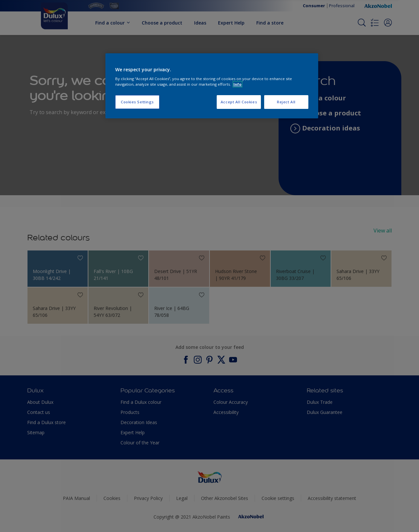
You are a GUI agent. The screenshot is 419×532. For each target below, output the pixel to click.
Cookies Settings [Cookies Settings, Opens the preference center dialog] (137, 102)
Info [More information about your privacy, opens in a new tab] (237, 84)
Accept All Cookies (239, 102)
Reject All (286, 102)
